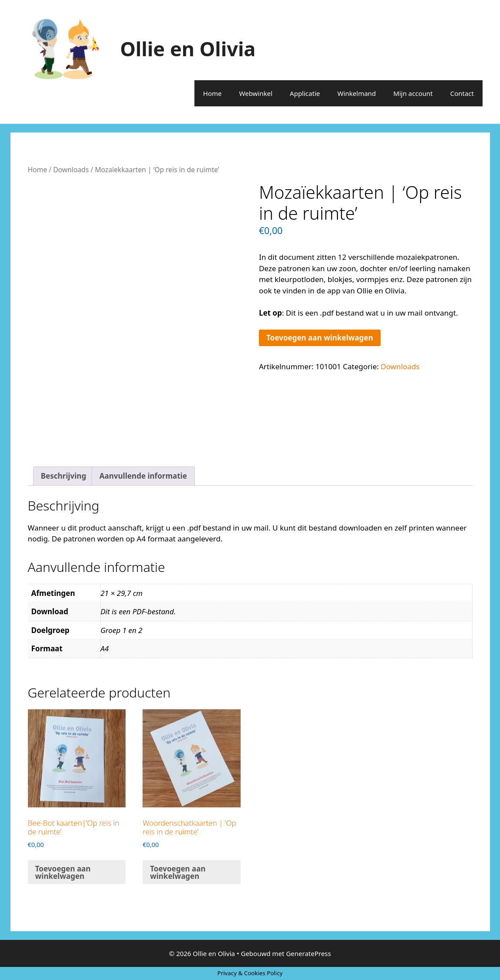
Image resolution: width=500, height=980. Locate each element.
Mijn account (413, 93)
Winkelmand (357, 93)
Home (213, 93)
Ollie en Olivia (188, 49)
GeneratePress (308, 953)
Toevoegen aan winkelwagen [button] (63, 872)
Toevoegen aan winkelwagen (320, 338)
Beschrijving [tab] (64, 476)
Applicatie (305, 93)
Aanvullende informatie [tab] (143, 476)
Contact (462, 93)
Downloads (71, 170)
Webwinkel (256, 93)
